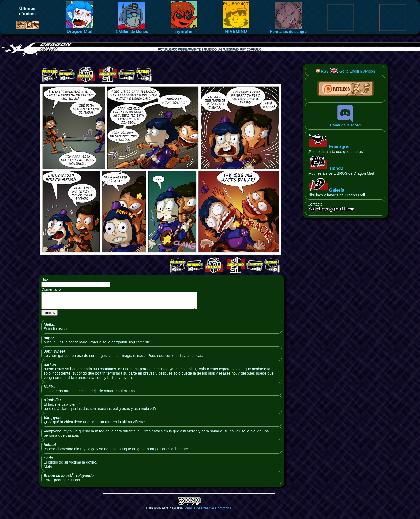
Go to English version (352, 71)
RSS (322, 71)
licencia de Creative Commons (207, 511)
